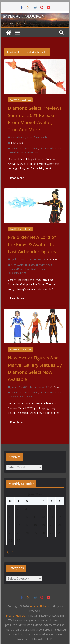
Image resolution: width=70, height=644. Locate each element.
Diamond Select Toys (20, 100)
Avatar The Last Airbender (25, 148)
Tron (37, 152)
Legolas (42, 269)
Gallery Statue (16, 397)
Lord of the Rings (17, 273)
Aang (14, 265)
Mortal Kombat (25, 152)
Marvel (13, 152)
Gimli (34, 269)
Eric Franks (42, 137)
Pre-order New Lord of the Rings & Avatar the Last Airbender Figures (32, 244)
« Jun (10, 552)
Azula (49, 265)
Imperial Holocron (16, 616)
